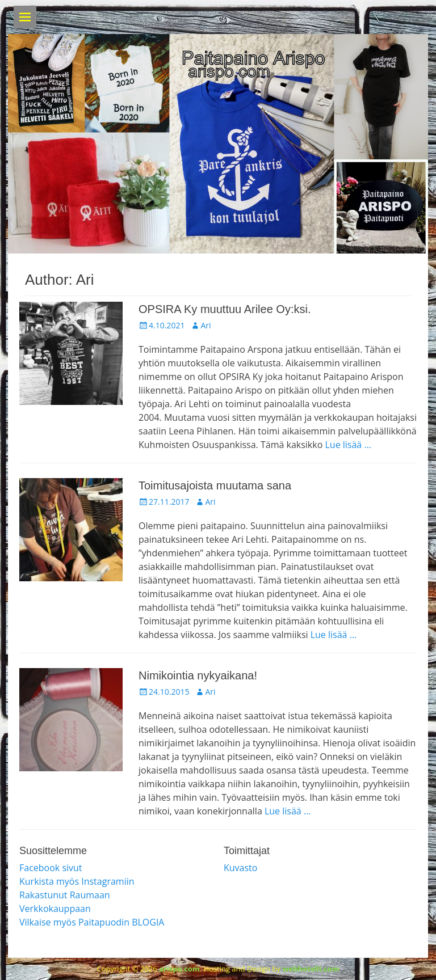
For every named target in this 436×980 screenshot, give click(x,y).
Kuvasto (240, 868)
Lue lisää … (348, 445)
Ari (206, 325)
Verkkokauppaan (55, 909)
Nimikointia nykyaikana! (198, 675)
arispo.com (179, 969)
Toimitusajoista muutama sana (215, 485)
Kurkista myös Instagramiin (77, 881)
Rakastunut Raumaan (65, 895)
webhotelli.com (311, 969)
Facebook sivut (51, 868)
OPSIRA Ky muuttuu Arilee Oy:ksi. (225, 309)
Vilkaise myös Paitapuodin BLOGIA (92, 922)
